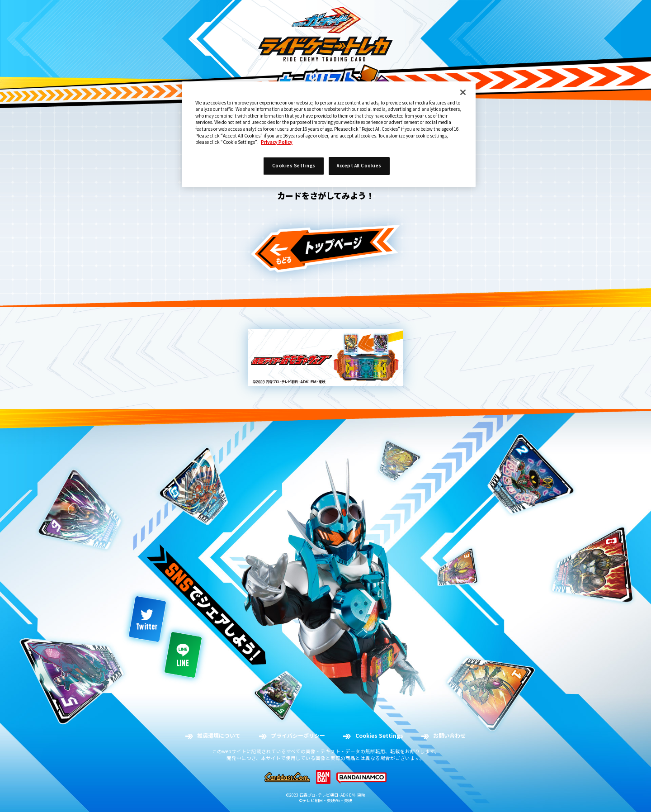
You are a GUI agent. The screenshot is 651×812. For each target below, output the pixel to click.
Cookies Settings (294, 166)
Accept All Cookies (359, 166)
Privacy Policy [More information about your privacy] (277, 142)
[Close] (463, 92)
